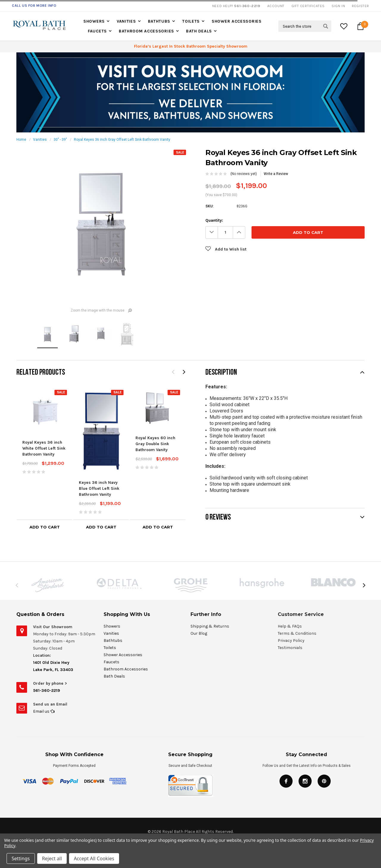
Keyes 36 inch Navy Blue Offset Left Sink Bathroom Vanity (99, 488)
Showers (94, 21)
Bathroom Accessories (146, 31)
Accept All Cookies (94, 858)
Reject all (52, 858)
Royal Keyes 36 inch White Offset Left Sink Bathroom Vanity (44, 448)
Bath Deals (199, 31)
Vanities (126, 21)
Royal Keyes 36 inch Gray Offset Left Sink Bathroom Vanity (122, 140)
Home (21, 140)
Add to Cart (45, 527)
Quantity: (214, 220)
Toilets (191, 21)
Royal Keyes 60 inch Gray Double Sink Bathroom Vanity (155, 444)
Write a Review (276, 174)
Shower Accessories (237, 21)
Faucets (97, 31)
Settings (21, 858)
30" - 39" (60, 140)
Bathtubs (159, 21)
